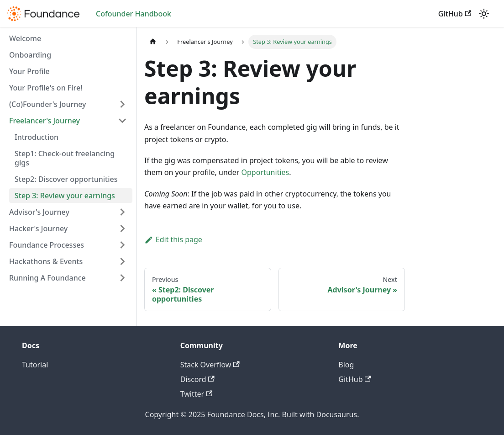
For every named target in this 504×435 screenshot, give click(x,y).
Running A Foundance (47, 278)
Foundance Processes (47, 245)
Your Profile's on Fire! (46, 88)
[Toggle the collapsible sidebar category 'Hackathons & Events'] (122, 261)
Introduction (37, 137)
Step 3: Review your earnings (65, 196)
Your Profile (29, 71)
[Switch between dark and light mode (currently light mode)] (484, 14)
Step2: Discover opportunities (66, 179)
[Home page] (153, 42)
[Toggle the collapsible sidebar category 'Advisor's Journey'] (122, 212)
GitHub (455, 14)
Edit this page (173, 239)
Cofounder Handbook (134, 14)
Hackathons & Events (46, 261)
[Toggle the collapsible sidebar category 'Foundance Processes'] (122, 245)
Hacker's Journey (38, 228)
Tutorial (35, 365)
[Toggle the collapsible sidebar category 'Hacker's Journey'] (122, 228)
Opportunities (265, 172)
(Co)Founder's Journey (48, 104)
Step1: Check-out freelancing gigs (65, 158)
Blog (346, 365)
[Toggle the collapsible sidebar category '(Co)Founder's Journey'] (122, 104)
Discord (197, 379)
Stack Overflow (210, 365)
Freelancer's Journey (45, 121)
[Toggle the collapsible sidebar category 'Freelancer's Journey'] (122, 121)
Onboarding (30, 55)
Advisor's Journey (39, 212)
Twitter (197, 394)
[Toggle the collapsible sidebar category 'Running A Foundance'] (122, 278)
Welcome (25, 38)
